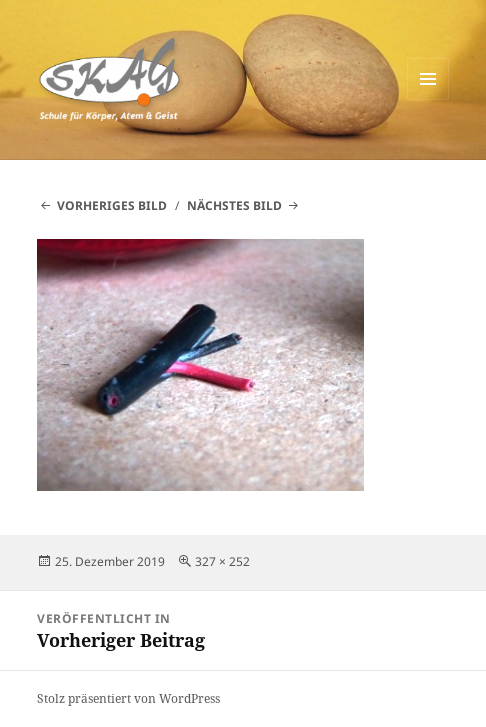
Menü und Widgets (428, 99)
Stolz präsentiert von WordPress (128, 698)
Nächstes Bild (234, 205)
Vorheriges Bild (112, 205)
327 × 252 (222, 561)
